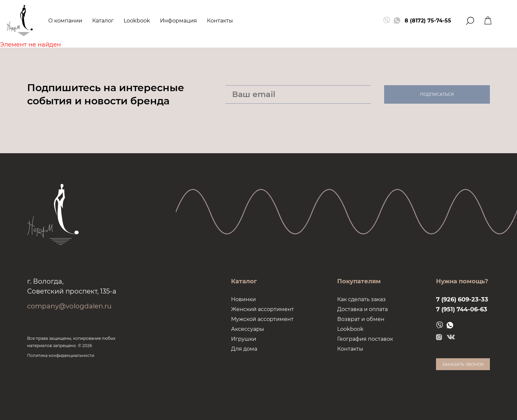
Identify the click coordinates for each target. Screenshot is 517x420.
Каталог (103, 21)
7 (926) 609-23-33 (462, 299)
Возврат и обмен (361, 319)
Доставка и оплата (362, 309)
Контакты (220, 21)
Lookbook (137, 21)
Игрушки (244, 339)
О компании (65, 21)
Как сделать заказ (361, 299)
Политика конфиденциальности (61, 355)
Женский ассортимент (262, 309)
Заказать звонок (463, 364)
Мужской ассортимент (262, 319)
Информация (179, 21)
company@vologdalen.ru (69, 306)
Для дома (244, 349)
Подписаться (437, 94)
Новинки (243, 299)
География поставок (365, 339)
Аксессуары (248, 329)
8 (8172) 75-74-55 (428, 21)
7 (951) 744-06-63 (462, 309)
